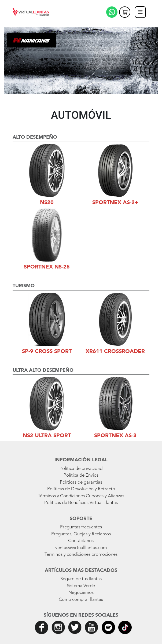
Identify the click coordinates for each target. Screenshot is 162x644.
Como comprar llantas (81, 600)
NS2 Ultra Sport (47, 436)
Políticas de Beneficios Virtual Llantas (81, 503)
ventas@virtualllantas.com (81, 548)
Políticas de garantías (81, 482)
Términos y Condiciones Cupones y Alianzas (81, 496)
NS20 (47, 203)
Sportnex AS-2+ (115, 203)
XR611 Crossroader (115, 352)
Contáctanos (81, 541)
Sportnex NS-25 (47, 267)
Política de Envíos (81, 475)
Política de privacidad (81, 469)
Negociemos (81, 593)
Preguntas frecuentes (81, 527)
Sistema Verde (81, 586)
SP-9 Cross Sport (47, 352)
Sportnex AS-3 (115, 436)
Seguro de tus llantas (81, 579)
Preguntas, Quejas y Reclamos (81, 534)
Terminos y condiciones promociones (81, 555)
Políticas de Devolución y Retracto (81, 489)
